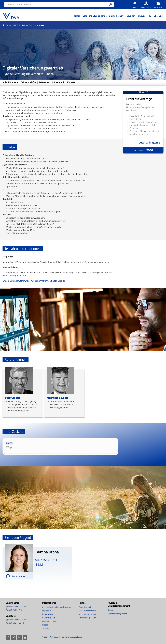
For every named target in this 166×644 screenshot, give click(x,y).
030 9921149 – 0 (17, 623)
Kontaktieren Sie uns (18, 606)
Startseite (33, 25)
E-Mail (39, 564)
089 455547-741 (46, 560)
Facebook (8, 637)
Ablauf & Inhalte (11, 82)
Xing (14, 637)
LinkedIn (19, 637)
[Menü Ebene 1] (76, 18)
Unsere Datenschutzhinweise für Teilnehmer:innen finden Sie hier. (34, 281)
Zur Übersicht (11, 25)
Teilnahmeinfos (29, 82)
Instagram (25, 637)
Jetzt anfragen (149, 142)
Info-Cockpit (59, 82)
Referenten (44, 82)
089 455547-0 (15, 610)
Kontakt (71, 82)
